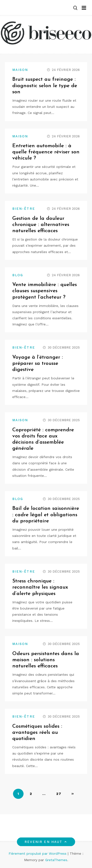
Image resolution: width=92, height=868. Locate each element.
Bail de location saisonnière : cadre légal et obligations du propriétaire (46, 515)
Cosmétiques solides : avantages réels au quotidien (37, 732)
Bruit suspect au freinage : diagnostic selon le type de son (45, 86)
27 (59, 794)
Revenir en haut (46, 842)
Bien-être (24, 209)
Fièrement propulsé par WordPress (38, 853)
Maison (20, 70)
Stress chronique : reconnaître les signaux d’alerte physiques (40, 587)
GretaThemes (56, 860)
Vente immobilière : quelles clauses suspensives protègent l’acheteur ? (45, 291)
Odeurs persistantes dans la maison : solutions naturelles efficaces (46, 660)
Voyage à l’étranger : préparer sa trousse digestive (38, 363)
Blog (18, 275)
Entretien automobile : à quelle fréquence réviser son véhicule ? (46, 152)
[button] (75, 8)
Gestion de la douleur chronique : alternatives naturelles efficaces (41, 225)
